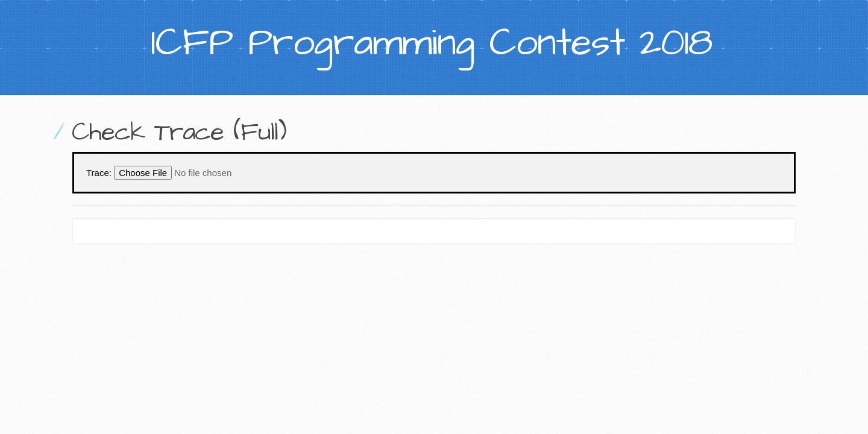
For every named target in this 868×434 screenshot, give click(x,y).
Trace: (99, 173)
